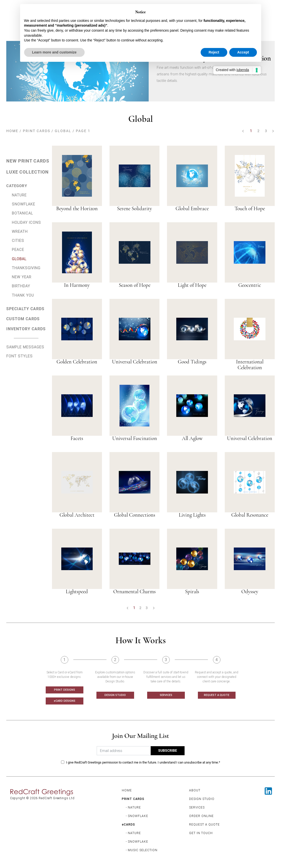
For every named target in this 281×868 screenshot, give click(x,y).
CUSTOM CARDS (23, 319)
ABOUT (195, 790)
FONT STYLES (19, 356)
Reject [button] (214, 52)
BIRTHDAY (21, 286)
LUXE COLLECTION (27, 172)
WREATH (20, 231)
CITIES (18, 240)
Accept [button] (243, 52)
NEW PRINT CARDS (28, 161)
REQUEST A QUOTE (217, 695)
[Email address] (124, 751)
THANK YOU (23, 295)
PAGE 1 (83, 131)
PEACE (18, 250)
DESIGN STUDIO (115, 695)
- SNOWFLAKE (137, 816)
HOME (12, 131)
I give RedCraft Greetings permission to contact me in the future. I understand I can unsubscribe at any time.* (143, 762)
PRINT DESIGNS (65, 690)
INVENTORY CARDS (26, 329)
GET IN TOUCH (201, 833)
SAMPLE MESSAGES (25, 347)
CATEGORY (17, 186)
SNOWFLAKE (23, 204)
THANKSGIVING (26, 268)
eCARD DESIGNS (65, 701)
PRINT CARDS (37, 131)
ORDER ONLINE (201, 816)
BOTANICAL (22, 213)
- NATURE (133, 807)
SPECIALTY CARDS (25, 309)
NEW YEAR (22, 277)
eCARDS (128, 824)
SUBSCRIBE (168, 751)
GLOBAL (63, 131)
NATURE (19, 195)
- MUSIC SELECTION (142, 850)
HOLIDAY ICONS (26, 222)
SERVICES (166, 695)
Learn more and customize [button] (54, 52)
